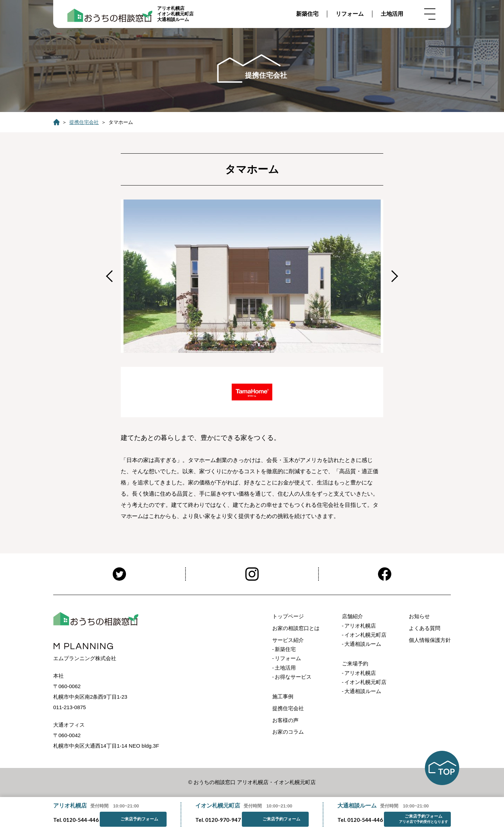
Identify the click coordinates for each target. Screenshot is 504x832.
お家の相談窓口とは (296, 628)
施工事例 (283, 696)
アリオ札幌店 (360, 626)
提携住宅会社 (84, 122)
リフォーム (350, 14)
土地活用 (392, 14)
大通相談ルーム (363, 644)
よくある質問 (425, 628)
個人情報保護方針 (430, 640)
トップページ (288, 616)
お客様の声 (285, 720)
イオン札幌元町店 (365, 635)
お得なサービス (293, 677)
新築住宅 (307, 14)
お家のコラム (288, 732)
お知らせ (419, 616)
